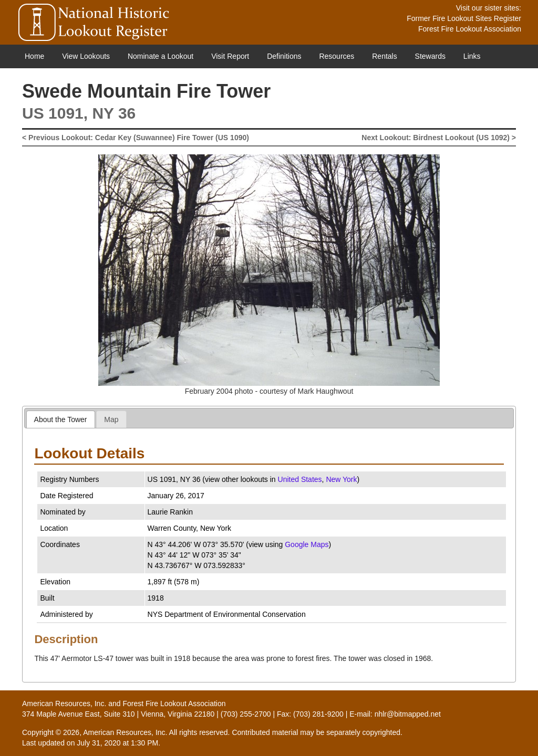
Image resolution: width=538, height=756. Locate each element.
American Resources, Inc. (64, 703)
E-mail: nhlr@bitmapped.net (395, 714)
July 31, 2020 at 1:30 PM (117, 743)
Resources (337, 56)
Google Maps (307, 544)
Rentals (384, 56)
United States (300, 479)
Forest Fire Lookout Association (470, 29)
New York (341, 479)
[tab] (61, 419)
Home (34, 56)
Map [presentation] (111, 419)
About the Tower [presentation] (61, 419)
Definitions (284, 56)
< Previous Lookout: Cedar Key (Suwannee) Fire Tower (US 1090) (136, 138)
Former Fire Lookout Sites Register (464, 18)
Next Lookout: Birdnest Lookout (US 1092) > (439, 138)
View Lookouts (86, 56)
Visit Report (230, 56)
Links (472, 56)
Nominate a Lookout (161, 56)
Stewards (430, 56)
